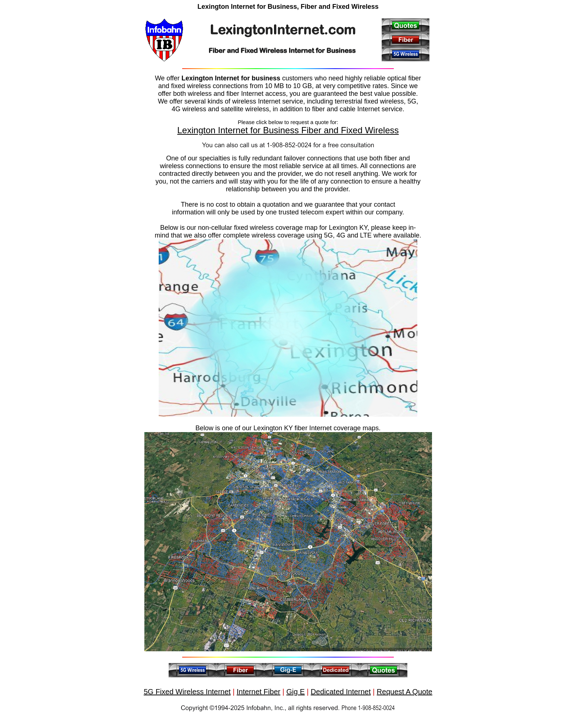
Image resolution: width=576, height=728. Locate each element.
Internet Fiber (258, 692)
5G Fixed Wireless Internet (187, 692)
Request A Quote (405, 692)
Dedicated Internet (341, 692)
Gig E (296, 692)
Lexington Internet (214, 130)
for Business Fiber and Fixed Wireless (324, 130)
